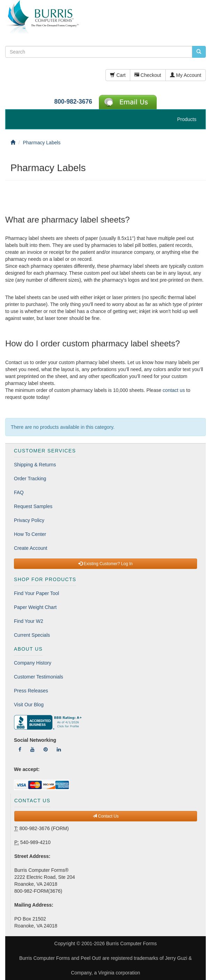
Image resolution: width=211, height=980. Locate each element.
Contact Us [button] (106, 816)
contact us (174, 390)
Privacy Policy (29, 520)
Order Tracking (30, 479)
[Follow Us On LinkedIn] (59, 749)
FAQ (19, 492)
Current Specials (32, 635)
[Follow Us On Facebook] (20, 749)
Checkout (148, 75)
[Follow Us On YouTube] (32, 749)
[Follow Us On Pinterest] (46, 749)
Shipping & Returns (35, 465)
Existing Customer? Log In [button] (105, 564)
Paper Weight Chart (35, 607)
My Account (186, 75)
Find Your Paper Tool (37, 593)
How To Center (30, 534)
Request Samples (33, 506)
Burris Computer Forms (131, 943)
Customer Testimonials (38, 677)
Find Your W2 (29, 621)
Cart (118, 75)
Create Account (31, 548)
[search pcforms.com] (199, 52)
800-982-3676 (73, 102)
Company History (33, 663)
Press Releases (31, 691)
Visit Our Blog (29, 705)
